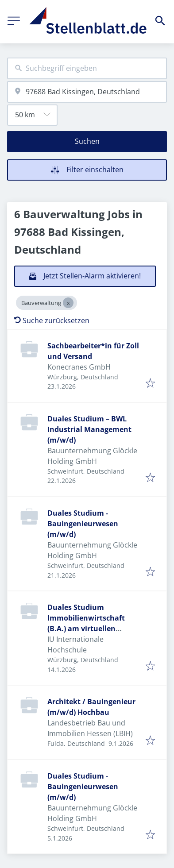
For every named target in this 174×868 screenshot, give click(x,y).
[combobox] (87, 68)
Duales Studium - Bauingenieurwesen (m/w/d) (83, 524)
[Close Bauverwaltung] (68, 303)
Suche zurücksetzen (52, 320)
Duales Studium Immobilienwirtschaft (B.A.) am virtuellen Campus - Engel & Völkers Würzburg (92, 629)
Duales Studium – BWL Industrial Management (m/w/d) (89, 429)
